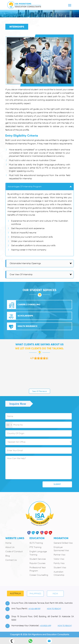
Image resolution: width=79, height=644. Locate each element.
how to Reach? (54, 609)
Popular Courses (37, 563)
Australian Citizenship (59, 573)
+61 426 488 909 (34, 609)
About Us (10, 547)
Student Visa (60, 567)
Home (8, 543)
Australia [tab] (15, 593)
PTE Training (35, 547)
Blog (8, 556)
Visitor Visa (59, 559)
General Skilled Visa (63, 543)
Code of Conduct (14, 551)
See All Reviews (39, 391)
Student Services (38, 559)
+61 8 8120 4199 (45, 626)
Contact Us (11, 560)
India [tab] (55, 594)
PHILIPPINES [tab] (35, 594)
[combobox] (9, 425)
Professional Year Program (38, 569)
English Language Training (38, 553)
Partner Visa (59, 555)
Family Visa (59, 563)
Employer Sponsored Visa (61, 549)
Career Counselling (39, 575)
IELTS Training (36, 543)
